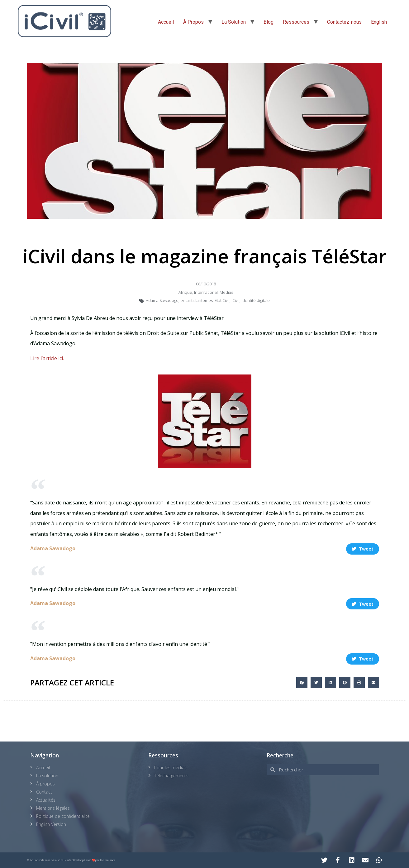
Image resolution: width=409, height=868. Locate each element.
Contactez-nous (344, 22)
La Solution (234, 22)
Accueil (166, 22)
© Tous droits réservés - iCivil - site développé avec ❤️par (64, 860)
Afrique (185, 292)
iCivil (235, 300)
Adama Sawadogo (162, 300)
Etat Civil (222, 300)
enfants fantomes (197, 300)
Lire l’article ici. (47, 358)
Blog (269, 22)
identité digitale (256, 300)
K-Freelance (108, 860)
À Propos (193, 22)
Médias (226, 292)
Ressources (296, 22)
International (206, 292)
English (379, 22)
